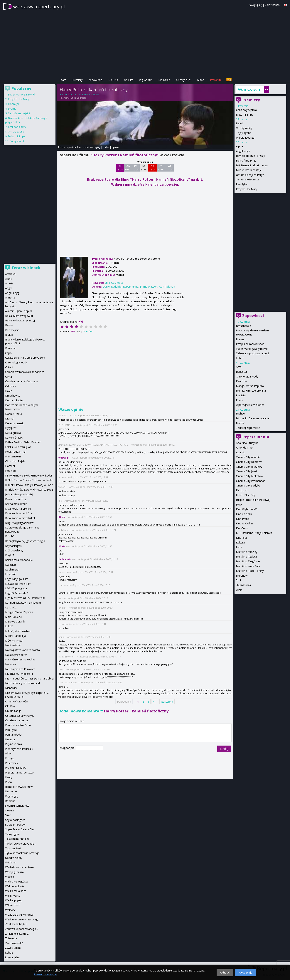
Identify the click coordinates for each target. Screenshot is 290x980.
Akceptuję (246, 973)
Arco (239, 367)
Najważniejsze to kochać (20, 659)
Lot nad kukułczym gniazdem (23, 603)
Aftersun (10, 274)
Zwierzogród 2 (14, 943)
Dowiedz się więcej (45, 974)
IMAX (239, 505)
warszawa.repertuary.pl (39, 6)
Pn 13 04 (161, 168)
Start (63, 80)
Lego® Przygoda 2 (17, 593)
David (240, 123)
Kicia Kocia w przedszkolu (21, 518)
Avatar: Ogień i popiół (18, 311)
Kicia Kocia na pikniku (18, 509)
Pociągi (10, 758)
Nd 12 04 (152, 168)
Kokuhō (10, 536)
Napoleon (11, 664)
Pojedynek (12, 763)
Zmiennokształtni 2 (17, 934)
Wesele (10, 877)
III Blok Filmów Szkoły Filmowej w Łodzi (29, 485)
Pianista (241, 395)
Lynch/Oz (11, 607)
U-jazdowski (243, 585)
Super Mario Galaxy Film (23, 94)
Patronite (216, 80)
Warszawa (249, 89)
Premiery (77, 80)
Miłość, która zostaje (249, 170)
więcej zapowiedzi (249, 428)
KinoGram (242, 528)
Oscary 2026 (184, 80)
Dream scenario (15, 423)
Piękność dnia (14, 744)
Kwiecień (241, 381)
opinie (115, 147)
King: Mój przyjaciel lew (19, 523)
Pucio (239, 400)
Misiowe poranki (15, 621)
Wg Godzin (146, 80)
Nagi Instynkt (13, 645)
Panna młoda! (14, 735)
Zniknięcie (11, 938)
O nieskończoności (17, 701)
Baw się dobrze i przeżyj (251, 156)
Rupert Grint (130, 287)
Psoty (9, 777)
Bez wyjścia (12, 330)
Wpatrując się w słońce (250, 405)
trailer (106, 147)
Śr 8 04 (120, 168)
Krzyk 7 (10, 555)
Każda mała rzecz (16, 504)
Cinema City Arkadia (248, 457)
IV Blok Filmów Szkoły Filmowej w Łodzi (29, 490)
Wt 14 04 (170, 168)
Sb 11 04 (144, 168)
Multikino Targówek (248, 561)
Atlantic (241, 452)
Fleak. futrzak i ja (246, 161)
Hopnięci (13, 104)
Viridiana (10, 862)
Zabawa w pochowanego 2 (253, 353)
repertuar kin (73, 147)
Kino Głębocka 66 (247, 509)
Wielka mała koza (16, 891)
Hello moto (65, 559)
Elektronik (242, 490)
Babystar (242, 372)
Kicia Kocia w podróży (18, 513)
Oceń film (88, 331)
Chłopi (9, 367)
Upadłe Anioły (14, 858)
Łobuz (240, 358)
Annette (10, 297)
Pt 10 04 (135, 168)
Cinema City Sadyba (248, 485)
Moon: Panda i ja (15, 636)
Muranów (242, 576)
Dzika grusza (13, 433)
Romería (10, 801)
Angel (9, 288)
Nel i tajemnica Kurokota (20, 669)
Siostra (9, 810)
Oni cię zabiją (244, 128)
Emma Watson (148, 287)
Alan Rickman (167, 287)
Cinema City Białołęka (249, 467)
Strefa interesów (15, 825)
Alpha (239, 146)
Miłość (9, 626)
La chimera (12, 569)
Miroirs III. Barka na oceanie (253, 418)
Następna (167, 702)
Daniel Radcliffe (112, 287)
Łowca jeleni (13, 957)
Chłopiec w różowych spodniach (25, 372)
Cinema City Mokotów (249, 476)
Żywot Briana (13, 948)
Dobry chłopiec (14, 400)
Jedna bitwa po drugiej (19, 494)
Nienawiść (11, 688)
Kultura (240, 542)
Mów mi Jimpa (245, 115)
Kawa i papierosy (16, 499)
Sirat (8, 815)
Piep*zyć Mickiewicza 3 (19, 749)
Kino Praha (243, 519)
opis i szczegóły (92, 147)
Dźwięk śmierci (14, 438)
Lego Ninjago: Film (17, 579)
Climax (9, 377)
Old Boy (10, 706)
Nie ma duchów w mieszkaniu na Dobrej (30, 678)
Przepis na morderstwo (250, 344)
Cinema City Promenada (251, 481)
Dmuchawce (243, 326)
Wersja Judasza (245, 138)
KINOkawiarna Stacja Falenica (254, 533)
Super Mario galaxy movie (252, 349)
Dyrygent (11, 428)
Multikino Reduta (246, 557)
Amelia (9, 283)
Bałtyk (9, 325)
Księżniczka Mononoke (19, 560)
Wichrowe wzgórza (17, 881)
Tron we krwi (13, 848)
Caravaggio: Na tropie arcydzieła (25, 358)
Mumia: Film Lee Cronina (251, 391)
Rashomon (12, 791)
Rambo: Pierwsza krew (19, 787)
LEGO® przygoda (16, 588)
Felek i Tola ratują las (18, 447)
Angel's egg (243, 151)
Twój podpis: (67, 748)
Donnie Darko (14, 414)
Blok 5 (9, 335)
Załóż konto (272, 5)
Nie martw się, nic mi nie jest (23, 683)
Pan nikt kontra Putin (18, 725)
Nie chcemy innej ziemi (19, 674)
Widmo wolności (15, 886)
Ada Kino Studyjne (247, 443)
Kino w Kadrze (245, 523)
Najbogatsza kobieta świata (22, 650)
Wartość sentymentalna (20, 867)
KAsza (62, 517)
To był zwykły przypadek (20, 844)
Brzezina (10, 348)
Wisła (239, 590)
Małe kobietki (13, 617)
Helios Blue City (246, 495)
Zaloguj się (255, 5)
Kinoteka (241, 538)
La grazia (11, 574)
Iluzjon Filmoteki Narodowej (253, 500)
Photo (62, 546)
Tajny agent (243, 133)
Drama (240, 339)
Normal (241, 423)
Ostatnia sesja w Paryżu (251, 175)
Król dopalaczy (17, 127)
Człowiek (11, 386)
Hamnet (10, 466)
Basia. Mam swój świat (19, 316)
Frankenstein (13, 456)
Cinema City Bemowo (249, 462)
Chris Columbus (79, 98)
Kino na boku (244, 514)
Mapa (201, 80)
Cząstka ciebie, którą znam (22, 381)
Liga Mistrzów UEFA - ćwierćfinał (25, 598)
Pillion (9, 753)
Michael (241, 413)
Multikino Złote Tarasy (250, 571)
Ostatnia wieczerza (248, 179)
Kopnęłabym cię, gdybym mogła (25, 541)
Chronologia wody (247, 376)
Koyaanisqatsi (14, 546)
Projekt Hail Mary (247, 189)
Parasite (10, 739)
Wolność (10, 910)
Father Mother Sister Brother (23, 442)
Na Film (129, 80)
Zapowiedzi (95, 80)
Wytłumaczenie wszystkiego (22, 919)
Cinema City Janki (246, 471)
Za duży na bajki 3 (19, 113)
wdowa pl (64, 458)
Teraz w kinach (26, 268)
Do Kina (113, 80)
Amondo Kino (244, 448)
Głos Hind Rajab (15, 461)
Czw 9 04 (128, 168)
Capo (8, 353)
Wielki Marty (13, 896)
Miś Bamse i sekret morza (252, 165)
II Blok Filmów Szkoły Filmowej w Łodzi (29, 480)
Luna (239, 547)
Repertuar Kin (256, 437)
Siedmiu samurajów (17, 806)
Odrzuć (225, 973)
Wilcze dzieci (13, 905)
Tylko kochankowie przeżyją (22, 853)
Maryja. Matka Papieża (250, 386)
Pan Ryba (242, 184)
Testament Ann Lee (17, 839)
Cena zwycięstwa (246, 110)
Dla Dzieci (164, 80)
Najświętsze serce (16, 655)
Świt (239, 580)
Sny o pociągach (15, 820)
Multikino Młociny (247, 552)
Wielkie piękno (14, 900)
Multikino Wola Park (248, 566)
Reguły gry (12, 796)
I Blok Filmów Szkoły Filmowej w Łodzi (28, 475)
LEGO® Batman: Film (18, 584)
